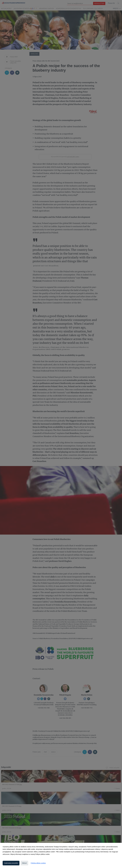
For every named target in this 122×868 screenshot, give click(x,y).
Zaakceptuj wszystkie (11, 863)
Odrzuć (24, 863)
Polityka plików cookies (38, 863)
